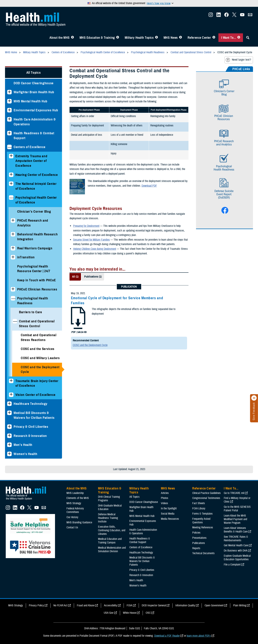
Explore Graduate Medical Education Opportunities (237, 558)
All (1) (75, 277)
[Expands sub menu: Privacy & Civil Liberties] (9, 427)
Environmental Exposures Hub (36, 110)
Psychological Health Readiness (33, 301)
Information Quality (185, 605)
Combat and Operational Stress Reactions (39, 337)
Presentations (199, 538)
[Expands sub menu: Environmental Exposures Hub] (9, 110)
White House (130, 613)
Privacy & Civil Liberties (31, 427)
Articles (165, 493)
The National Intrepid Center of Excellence (36, 186)
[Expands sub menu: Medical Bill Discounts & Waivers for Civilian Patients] (9, 413)
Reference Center (199, 38)
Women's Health (25, 454)
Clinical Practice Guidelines (206, 493)
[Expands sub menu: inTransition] (13, 257)
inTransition (26, 257)
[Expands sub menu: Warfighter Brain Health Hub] (9, 92)
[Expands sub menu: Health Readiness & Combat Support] (9, 133)
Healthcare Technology (31, 404)
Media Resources (170, 519)
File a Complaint (232, 565)
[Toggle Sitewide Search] (248, 38)
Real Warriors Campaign (35, 248)
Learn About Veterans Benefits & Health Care (236, 530)
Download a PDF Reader (167, 636)
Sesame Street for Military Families (91, 240)
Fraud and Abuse (86, 605)
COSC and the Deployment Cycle (40, 370)
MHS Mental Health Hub (31, 101)
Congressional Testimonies (206, 498)
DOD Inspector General (154, 605)
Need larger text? (238, 60)
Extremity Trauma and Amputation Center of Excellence (31, 161)
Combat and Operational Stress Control (37, 324)
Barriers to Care (31, 312)
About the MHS (60, 38)
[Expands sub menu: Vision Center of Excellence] (11, 395)
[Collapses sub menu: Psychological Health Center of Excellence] (11, 197)
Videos (164, 503)
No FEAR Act (60, 605)
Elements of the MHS (78, 498)
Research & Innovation (30, 436)
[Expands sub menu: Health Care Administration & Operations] (9, 119)
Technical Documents (203, 553)
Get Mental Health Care (236, 545)
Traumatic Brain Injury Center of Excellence (37, 383)
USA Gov (109, 613)
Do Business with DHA (236, 551)
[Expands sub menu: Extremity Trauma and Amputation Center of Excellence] (11, 156)
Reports (196, 548)
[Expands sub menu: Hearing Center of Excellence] (11, 175)
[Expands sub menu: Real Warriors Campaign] (13, 248)
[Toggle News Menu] (181, 38)
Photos (165, 498)
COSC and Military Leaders (40, 358)
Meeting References (203, 527)
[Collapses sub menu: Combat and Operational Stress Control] (15, 321)
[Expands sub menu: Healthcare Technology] (9, 404)
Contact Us (72, 527)
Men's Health (23, 445)
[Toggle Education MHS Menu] (118, 38)
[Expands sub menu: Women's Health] (9, 454)
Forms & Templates (202, 514)
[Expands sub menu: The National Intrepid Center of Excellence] (11, 184)
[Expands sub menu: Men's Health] (9, 445)
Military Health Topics (139, 38)
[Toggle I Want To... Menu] (239, 38)
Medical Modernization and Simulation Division (112, 550)
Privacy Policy (36, 605)
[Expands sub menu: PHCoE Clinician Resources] (13, 289)
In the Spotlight (169, 508)
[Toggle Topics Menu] (157, 38)
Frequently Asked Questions (201, 521)
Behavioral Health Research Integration (37, 237)
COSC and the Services (38, 349)
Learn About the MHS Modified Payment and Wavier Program (235, 519)
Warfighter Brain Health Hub (34, 92)
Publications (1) (93, 277)
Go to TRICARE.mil (234, 493)
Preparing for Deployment (86, 226)
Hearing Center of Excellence (37, 175)
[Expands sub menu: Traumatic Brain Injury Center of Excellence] (11, 381)
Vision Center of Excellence (35, 395)
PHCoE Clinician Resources (37, 289)
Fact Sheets (199, 503)
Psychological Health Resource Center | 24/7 (34, 269)
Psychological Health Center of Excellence (36, 200)
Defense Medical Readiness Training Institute (108, 518)
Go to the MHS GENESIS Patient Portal (237, 509)
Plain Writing (240, 605)
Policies (196, 533)
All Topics (34, 73)
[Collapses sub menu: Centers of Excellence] (9, 147)
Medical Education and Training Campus (110, 541)
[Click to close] (254, 398)
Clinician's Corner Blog (34, 211)
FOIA (129, 605)
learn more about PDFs (199, 636)
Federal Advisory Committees (75, 510)
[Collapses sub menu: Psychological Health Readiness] (13, 298)
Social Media (168, 514)
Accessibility (111, 605)
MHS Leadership (75, 493)
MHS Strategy (74, 503)
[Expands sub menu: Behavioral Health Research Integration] (13, 234)
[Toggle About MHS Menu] (72, 38)
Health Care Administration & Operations (35, 122)
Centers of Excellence (30, 147)
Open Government (214, 605)
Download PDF (149, 186)
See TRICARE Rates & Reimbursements (236, 539)
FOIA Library (199, 508)
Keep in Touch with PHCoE (37, 280)
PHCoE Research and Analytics (33, 223)
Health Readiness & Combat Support (34, 136)
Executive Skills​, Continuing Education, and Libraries (112, 530)
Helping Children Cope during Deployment (95, 249)
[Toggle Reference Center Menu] (214, 38)
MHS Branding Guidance (79, 522)
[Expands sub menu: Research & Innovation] (9, 436)
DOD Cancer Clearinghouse (34, 83)
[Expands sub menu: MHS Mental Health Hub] (9, 101)
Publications (199, 543)
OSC (148, 613)
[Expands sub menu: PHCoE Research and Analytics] (13, 220)
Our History (72, 517)
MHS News (171, 38)
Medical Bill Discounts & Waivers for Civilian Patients (34, 415)
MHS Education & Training (97, 38)
